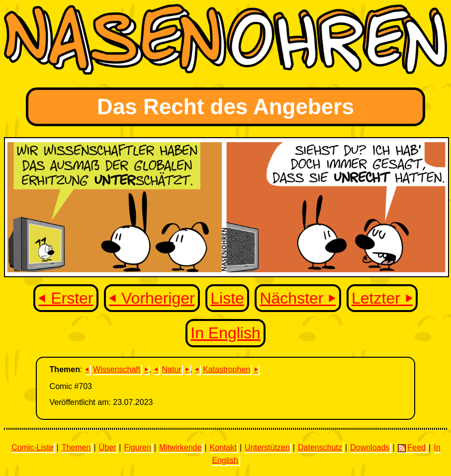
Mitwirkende (180, 447)
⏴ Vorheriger (152, 298)
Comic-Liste (32, 447)
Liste (227, 298)
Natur (172, 369)
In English (225, 333)
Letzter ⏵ (382, 298)
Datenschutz (320, 447)
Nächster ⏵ (298, 298)
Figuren (138, 447)
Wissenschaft (117, 369)
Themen (76, 447)
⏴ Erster (66, 298)
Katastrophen (226, 369)
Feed (412, 448)
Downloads (370, 447)
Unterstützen (267, 447)
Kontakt (223, 447)
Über (108, 447)
